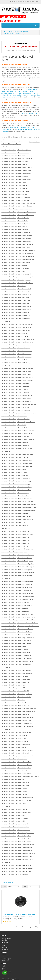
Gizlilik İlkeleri (5, 940)
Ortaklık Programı (6, 959)
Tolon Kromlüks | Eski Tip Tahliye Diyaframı (19, 914)
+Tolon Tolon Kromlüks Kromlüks (19, 31)
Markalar (4, 955)
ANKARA (8, 979)
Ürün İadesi (5, 948)
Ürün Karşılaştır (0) (8, 882)
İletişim (3, 946)
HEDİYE (3, 979)
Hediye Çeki (5, 957)
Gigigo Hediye (15, 979)
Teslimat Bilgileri (6, 938)
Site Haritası (5, 949)
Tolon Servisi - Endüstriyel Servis (13, 33)
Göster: (25, 887)
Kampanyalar (5, 961)
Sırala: (4, 887)
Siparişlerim (5, 968)
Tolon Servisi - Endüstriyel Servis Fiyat (14, 79)
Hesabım (4, 966)
